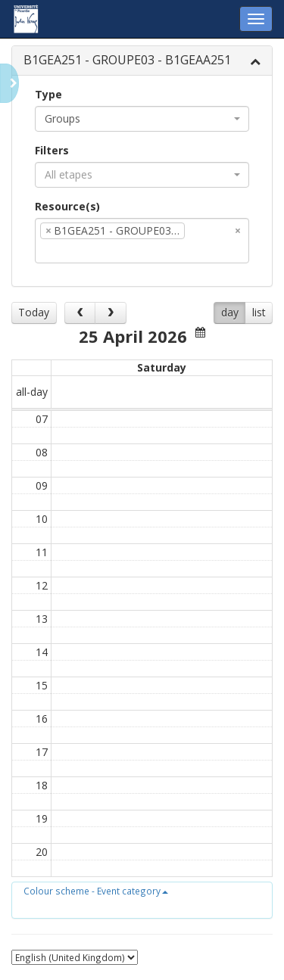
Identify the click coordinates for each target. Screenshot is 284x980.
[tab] (142, 61)
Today (34, 312)
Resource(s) (67, 206)
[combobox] (142, 119)
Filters (52, 150)
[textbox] (211, 250)
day (230, 312)
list (259, 312)
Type (48, 94)
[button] (96, 891)
